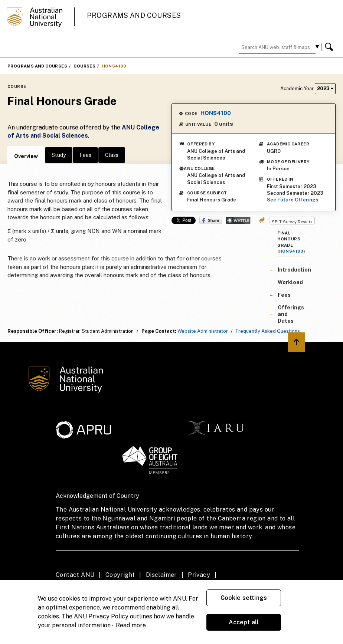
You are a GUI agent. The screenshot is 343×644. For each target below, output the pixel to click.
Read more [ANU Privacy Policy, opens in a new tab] (131, 625)
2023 (325, 88)
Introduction (294, 270)
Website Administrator (203, 331)
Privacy (199, 575)
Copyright (120, 575)
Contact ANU (75, 575)
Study (59, 155)
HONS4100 (114, 66)
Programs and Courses (134, 15)
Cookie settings (244, 598)
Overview (26, 156)
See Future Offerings (293, 200)
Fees (85, 155)
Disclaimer (161, 575)
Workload (290, 282)
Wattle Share (238, 220)
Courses (84, 66)
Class (112, 155)
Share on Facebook (211, 220)
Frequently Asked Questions (268, 331)
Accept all (244, 622)
